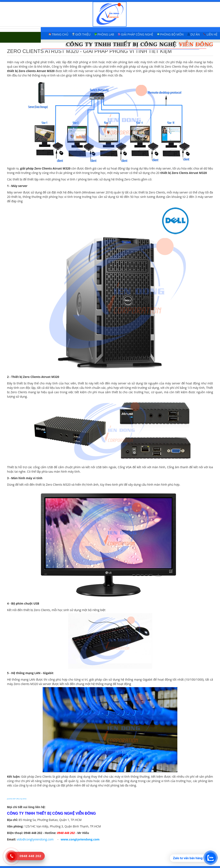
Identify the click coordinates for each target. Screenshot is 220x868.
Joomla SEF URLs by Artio (17, 799)
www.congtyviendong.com (80, 839)
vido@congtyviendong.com (35, 839)
